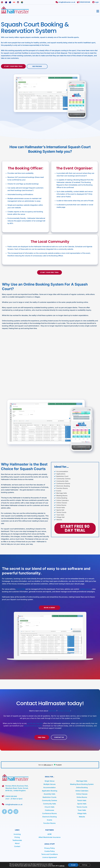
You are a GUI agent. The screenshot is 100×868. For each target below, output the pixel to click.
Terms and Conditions (50, 854)
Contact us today (64, 711)
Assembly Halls (50, 794)
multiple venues (85, 589)
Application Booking (50, 791)
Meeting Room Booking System (82, 784)
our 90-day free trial (35, 723)
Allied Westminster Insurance (50, 837)
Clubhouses (50, 810)
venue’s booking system (33, 726)
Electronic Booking (50, 817)
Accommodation (50, 787)
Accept (73, 865)
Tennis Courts (82, 807)
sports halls (21, 589)
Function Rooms (50, 823)
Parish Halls (82, 800)
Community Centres (50, 800)
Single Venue (50, 781)
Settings (85, 865)
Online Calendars (82, 791)
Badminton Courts (50, 797)
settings (62, 866)
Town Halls (82, 810)
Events (50, 820)
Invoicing (17, 834)
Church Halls (50, 807)
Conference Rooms (50, 813)
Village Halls (82, 813)
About (17, 843)
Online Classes (82, 794)
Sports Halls (82, 804)
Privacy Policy (50, 848)
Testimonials (17, 840)
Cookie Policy (50, 851)
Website (82, 817)
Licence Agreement (50, 857)
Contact (17, 846)
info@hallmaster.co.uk (14, 804)
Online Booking (82, 787)
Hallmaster (53, 711)
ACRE (50, 834)
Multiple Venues (50, 784)
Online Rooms (82, 797)
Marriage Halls (82, 781)
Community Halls (50, 804)
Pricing (17, 837)
